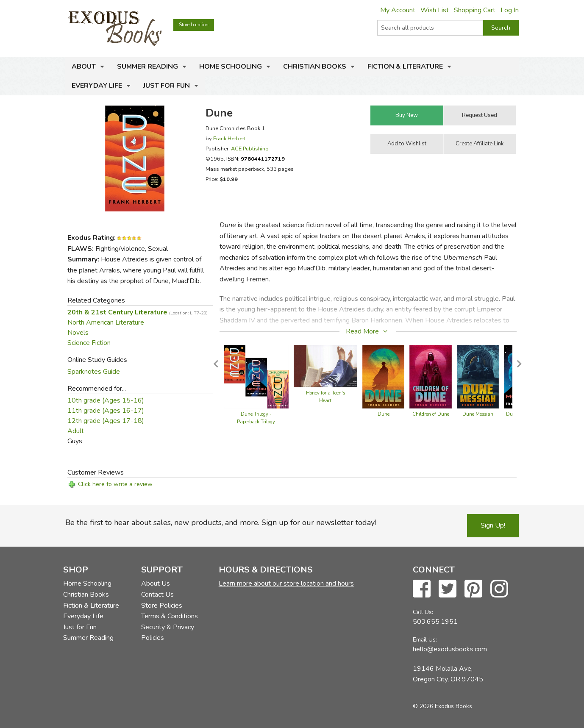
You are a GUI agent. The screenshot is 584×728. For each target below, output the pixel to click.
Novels (78, 333)
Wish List (435, 10)
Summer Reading (147, 67)
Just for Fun (167, 86)
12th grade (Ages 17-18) (106, 421)
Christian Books (315, 67)
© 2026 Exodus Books (442, 706)
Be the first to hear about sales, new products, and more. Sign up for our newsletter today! (221, 522)
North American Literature (106, 322)
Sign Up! (493, 525)
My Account (398, 10)
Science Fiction (89, 343)
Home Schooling (231, 67)
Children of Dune (431, 414)
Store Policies (162, 606)
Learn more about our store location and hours (286, 584)
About (84, 67)
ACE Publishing (250, 149)
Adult (76, 431)
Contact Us (157, 595)
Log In (510, 10)
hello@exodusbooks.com (450, 649)
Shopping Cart (475, 10)
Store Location (194, 25)
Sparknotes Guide (94, 372)
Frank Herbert (229, 138)
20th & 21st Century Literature (138, 312)
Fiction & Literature (405, 67)
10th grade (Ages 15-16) (106, 400)
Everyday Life (97, 86)
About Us (156, 584)
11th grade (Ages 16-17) (106, 411)
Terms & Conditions (170, 616)
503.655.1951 (435, 622)
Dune (384, 414)
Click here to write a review (115, 484)
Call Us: (423, 612)
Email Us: (425, 640)
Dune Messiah (478, 414)
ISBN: (256, 159)
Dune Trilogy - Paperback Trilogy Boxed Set (256, 422)
